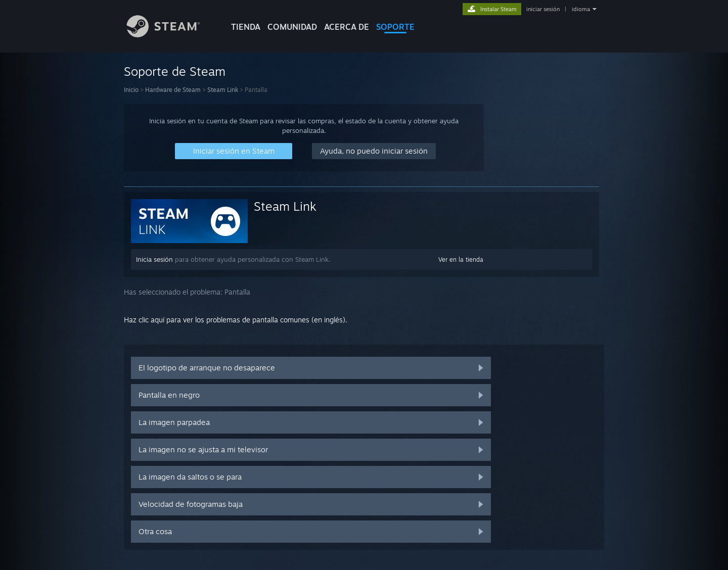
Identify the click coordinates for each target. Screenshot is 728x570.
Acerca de (347, 27)
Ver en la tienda (461, 259)
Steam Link (223, 90)
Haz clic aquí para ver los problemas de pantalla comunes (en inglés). (236, 320)
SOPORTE (395, 27)
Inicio (131, 90)
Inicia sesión (154, 259)
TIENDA (246, 27)
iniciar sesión (543, 9)
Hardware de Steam (173, 90)
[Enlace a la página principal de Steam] (171, 35)
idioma (581, 9)
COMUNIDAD (292, 27)
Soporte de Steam (175, 71)
